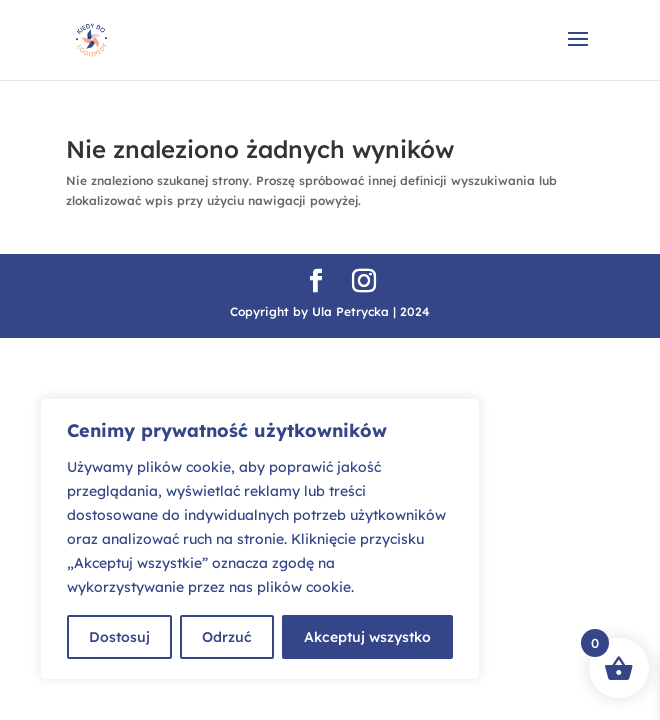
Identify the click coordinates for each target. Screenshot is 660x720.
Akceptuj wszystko (367, 637)
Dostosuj (119, 637)
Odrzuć (227, 637)
